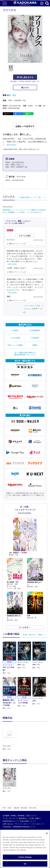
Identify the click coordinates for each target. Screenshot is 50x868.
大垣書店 (15, 330)
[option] (10, 738)
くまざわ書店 (15, 338)
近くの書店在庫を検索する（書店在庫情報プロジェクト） (25, 354)
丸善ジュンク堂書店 (15, 345)
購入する (25, 88)
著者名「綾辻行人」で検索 (32, 635)
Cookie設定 (7, 808)
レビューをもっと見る (32, 306)
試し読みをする (25, 77)
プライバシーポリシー (22, 805)
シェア (19, 114)
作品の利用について (27, 802)
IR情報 (13, 797)
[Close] (47, 833)
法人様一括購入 (35, 800)
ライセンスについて (10, 800)
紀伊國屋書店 (35, 330)
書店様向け (23, 800)
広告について (31, 797)
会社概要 (6, 797)
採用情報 (21, 797)
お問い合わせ (7, 805)
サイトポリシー (38, 805)
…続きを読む (11, 145)
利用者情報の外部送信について (24, 808)
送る (29, 114)
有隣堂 (35, 345)
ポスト (9, 114)
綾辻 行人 (12, 95)
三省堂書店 (35, 338)
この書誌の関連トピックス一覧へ (30, 197)
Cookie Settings (25, 857)
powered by (33, 309)
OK (25, 864)
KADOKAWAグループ (10, 802)
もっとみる (24, 627)
